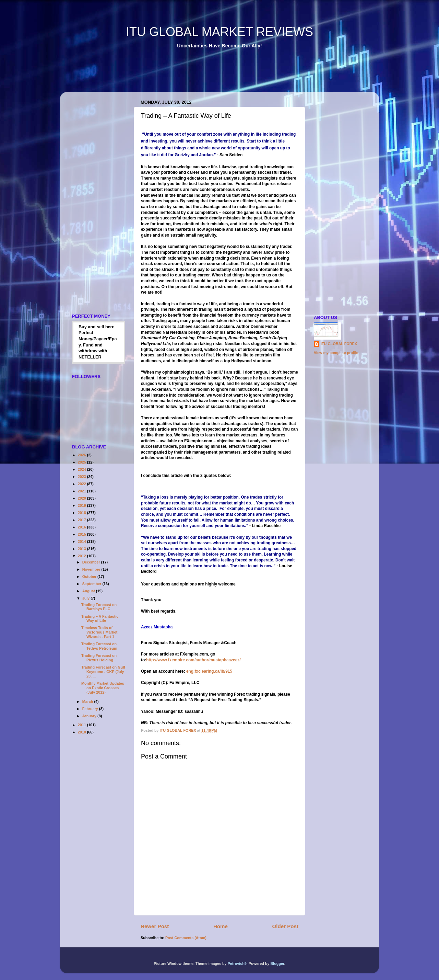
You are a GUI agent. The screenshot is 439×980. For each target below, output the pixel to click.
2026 (82, 455)
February (91, 709)
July (87, 598)
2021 (82, 491)
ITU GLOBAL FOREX (339, 344)
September (92, 584)
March (88, 702)
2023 (82, 477)
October (90, 577)
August (89, 591)
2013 (82, 549)
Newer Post (155, 926)
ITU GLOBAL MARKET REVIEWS (219, 32)
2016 (82, 527)
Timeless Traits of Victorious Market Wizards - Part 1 (99, 632)
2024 (82, 469)
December (92, 562)
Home (221, 926)
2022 (82, 484)
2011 (82, 725)
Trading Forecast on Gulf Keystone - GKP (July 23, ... (103, 672)
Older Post (285, 926)
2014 (82, 542)
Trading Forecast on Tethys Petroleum (99, 646)
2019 (82, 505)
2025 (82, 462)
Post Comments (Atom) (186, 938)
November (92, 569)
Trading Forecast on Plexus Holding (99, 658)
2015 (82, 534)
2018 (82, 513)
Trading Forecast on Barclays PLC (99, 607)
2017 (82, 520)
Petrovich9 (237, 964)
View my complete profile (336, 353)
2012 (82, 556)
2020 (82, 498)
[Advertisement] (192, 75)
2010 (82, 732)
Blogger (277, 964)
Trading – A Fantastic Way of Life (100, 619)
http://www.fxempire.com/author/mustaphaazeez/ (193, 660)
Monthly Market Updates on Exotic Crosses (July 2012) (103, 688)
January (90, 716)
